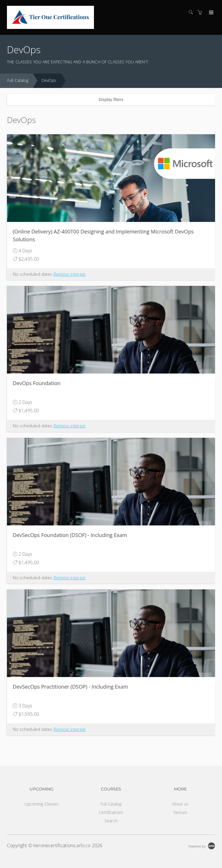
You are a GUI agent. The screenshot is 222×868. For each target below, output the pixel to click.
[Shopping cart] (201, 12)
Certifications (111, 812)
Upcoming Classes (41, 804)
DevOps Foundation (37, 383)
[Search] (192, 12)
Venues (180, 812)
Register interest (70, 274)
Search (111, 821)
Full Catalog (18, 80)
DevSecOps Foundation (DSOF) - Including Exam (70, 535)
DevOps (49, 80)
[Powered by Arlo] (202, 846)
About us (180, 804)
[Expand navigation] (211, 13)
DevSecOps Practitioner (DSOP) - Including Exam (70, 687)
